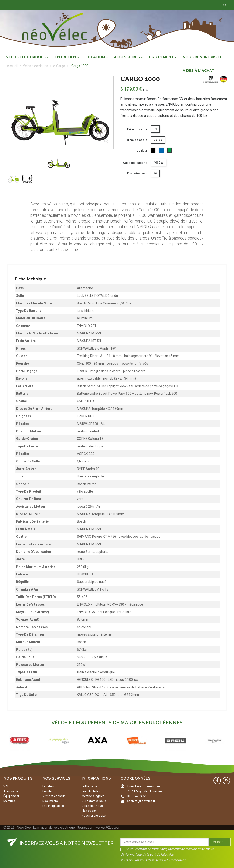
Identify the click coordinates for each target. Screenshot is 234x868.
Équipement (11, 796)
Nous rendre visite (94, 816)
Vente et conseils (54, 796)
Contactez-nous (73, 5)
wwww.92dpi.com (108, 828)
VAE (6, 786)
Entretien (48, 786)
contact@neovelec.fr (141, 801)
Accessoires (12, 791)
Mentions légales (93, 796)
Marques (9, 801)
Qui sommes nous (94, 801)
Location (48, 791)
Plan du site (89, 811)
